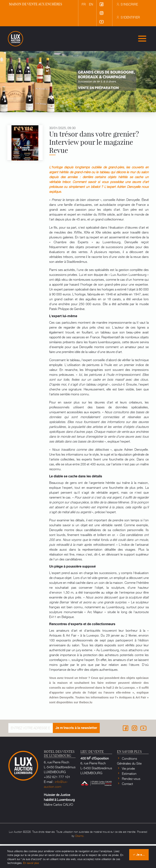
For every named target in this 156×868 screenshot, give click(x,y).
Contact (127, 807)
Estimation (129, 797)
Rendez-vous (131, 802)
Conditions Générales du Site (129, 785)
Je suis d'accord (141, 855)
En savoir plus (31, 863)
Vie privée (128, 792)
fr (84, 4)
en (91, 4)
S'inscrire (127, 4)
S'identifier (128, 17)
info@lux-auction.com (56, 808)
